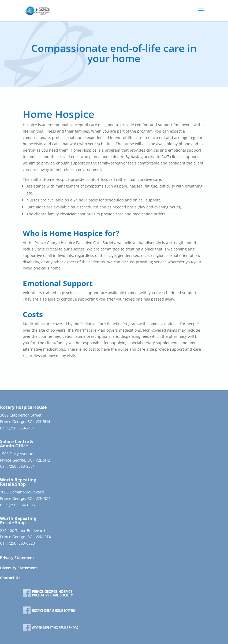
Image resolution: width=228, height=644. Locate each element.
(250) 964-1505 (22, 505)
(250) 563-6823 (22, 543)
